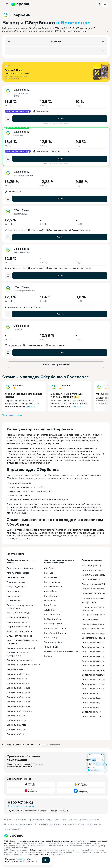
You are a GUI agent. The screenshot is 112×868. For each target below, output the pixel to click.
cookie (22, 859)
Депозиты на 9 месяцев (19, 706)
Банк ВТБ (49, 573)
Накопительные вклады (94, 575)
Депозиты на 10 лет (92, 716)
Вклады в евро (14, 591)
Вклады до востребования (20, 568)
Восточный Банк (53, 614)
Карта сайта (60, 824)
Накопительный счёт (17, 622)
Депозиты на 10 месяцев (19, 711)
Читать (31, 406)
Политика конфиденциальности (20, 824)
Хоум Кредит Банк (53, 642)
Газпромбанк (51, 577)
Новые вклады (14, 596)
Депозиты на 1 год (16, 716)
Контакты (21, 820)
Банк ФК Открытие (54, 587)
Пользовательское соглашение (83, 820)
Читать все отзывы (12, 415)
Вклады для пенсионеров (19, 636)
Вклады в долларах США (94, 584)
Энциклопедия (45, 824)
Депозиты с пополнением (20, 660)
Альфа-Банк (50, 610)
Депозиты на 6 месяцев (19, 692)
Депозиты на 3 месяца (18, 679)
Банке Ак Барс (51, 638)
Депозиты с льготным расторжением (18, 654)
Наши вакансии (93, 824)
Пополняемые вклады (93, 589)
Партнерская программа (40, 820)
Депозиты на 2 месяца (18, 674)
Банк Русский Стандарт (56, 633)
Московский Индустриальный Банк (62, 651)
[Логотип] (56, 836)
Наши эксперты (76, 824)
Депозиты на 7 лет (91, 712)
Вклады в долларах (16, 587)
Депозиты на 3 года (16, 725)
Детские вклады (15, 601)
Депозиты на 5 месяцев (19, 688)
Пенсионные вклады (92, 570)
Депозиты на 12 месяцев (94, 689)
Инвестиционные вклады (95, 598)
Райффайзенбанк (53, 619)
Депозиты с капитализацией (21, 648)
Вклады (42, 744)
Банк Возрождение (54, 624)
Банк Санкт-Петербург (55, 628)
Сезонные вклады (16, 577)
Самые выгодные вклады (94, 593)
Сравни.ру (7, 744)
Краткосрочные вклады (18, 613)
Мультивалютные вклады (19, 631)
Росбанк (48, 656)
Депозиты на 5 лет (16, 734)
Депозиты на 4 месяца (18, 683)
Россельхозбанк (52, 582)
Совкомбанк (50, 591)
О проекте (9, 820)
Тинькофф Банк (52, 647)
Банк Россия (50, 605)
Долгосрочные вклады (18, 617)
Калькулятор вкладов (92, 566)
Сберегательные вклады (94, 638)
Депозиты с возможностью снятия (24, 665)
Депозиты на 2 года (16, 720)
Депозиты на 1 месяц (93, 642)
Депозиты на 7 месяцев (19, 697)
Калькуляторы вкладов (18, 573)
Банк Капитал (51, 596)
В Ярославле (55, 744)
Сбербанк (19, 385)
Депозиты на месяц (16, 669)
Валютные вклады (16, 582)
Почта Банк (50, 601)
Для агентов (60, 820)
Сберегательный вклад (18, 627)
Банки (18, 744)
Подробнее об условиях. (30, 855)
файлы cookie (36, 850)
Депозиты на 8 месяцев (19, 702)
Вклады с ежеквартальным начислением (20, 607)
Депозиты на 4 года (16, 729)
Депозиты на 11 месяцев (94, 684)
